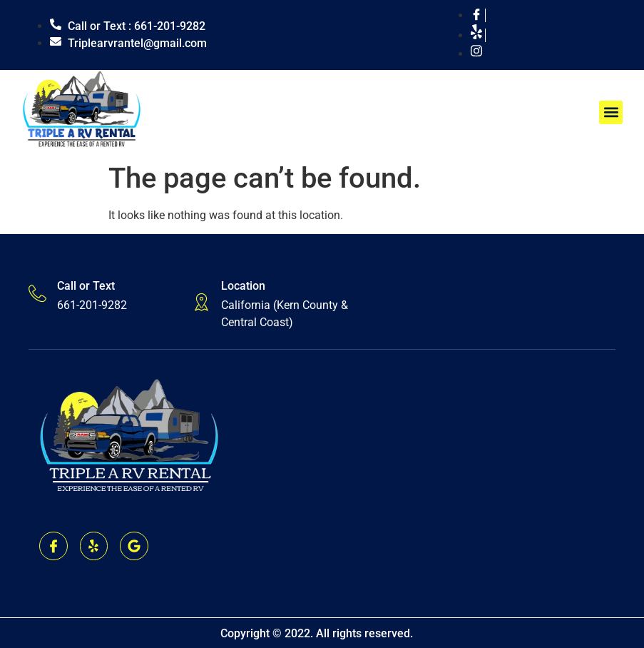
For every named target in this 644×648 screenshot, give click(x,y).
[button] (611, 112)
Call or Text (86, 286)
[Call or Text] (37, 294)
